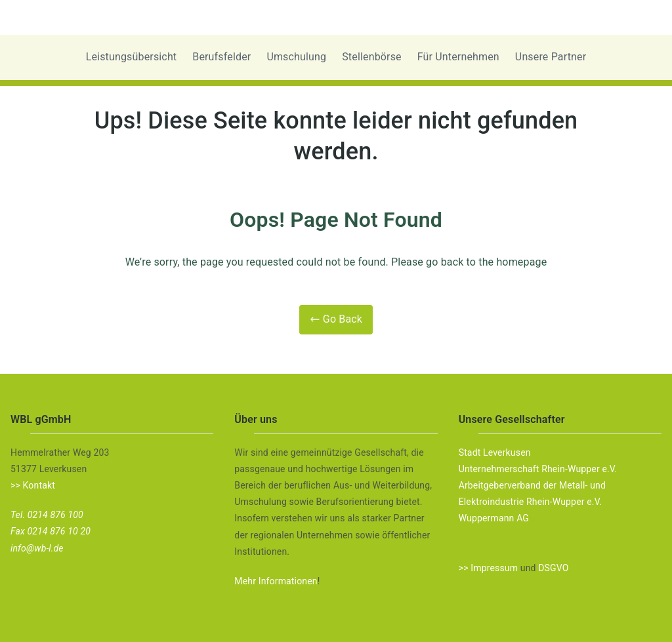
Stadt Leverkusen (495, 452)
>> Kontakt (33, 485)
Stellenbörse (372, 57)
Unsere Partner (551, 57)
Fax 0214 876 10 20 (51, 531)
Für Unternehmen (458, 57)
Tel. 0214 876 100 (47, 515)
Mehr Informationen (276, 581)
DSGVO (553, 568)
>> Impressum (488, 568)
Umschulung (296, 57)
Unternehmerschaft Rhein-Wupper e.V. (538, 469)
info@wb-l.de (37, 548)
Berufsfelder (221, 57)
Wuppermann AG (494, 518)
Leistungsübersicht (132, 57)
